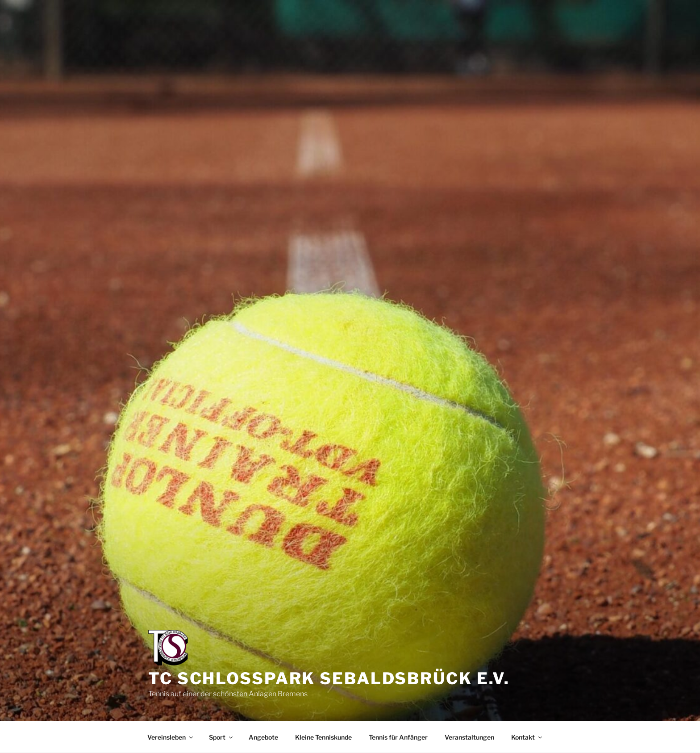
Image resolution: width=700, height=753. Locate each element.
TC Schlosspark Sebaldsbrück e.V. (329, 678)
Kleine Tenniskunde (323, 737)
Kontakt (527, 737)
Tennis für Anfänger (398, 737)
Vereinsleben (171, 737)
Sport (221, 737)
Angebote (263, 737)
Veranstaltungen (469, 737)
